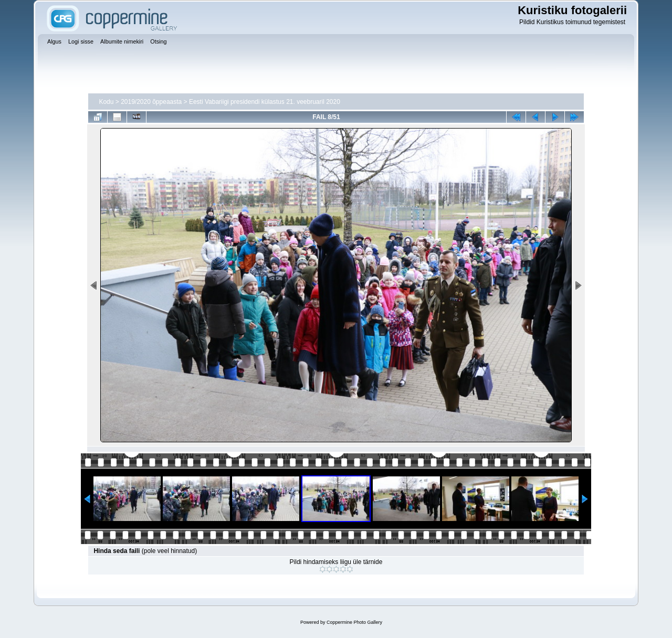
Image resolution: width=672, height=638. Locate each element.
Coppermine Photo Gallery (354, 622)
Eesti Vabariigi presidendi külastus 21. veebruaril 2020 (265, 102)
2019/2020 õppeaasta (151, 102)
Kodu (106, 102)
